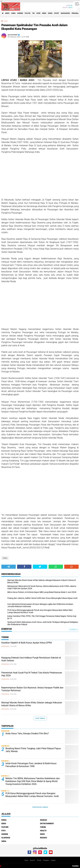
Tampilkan (73, 629)
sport (57, 13)
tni (33, 13)
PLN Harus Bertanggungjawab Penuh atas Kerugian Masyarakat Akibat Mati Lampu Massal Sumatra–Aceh (32, 795)
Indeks (53, 860)
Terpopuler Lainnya (40, 807)
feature (5, 827)
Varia (26, 860)
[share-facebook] (24, 567)
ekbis (44, 13)
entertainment (47, 823)
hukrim (20, 13)
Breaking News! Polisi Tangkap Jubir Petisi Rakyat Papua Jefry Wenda (33, 750)
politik (28, 13)
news (7, 13)
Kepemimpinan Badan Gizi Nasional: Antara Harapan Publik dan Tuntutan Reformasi (32, 689)
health (43, 831)
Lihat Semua (40, 718)
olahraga (6, 838)
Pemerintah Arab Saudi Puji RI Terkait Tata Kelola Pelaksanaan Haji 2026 (32, 674)
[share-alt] (9, 567)
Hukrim (32, 860)
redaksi (44, 838)
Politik (39, 860)
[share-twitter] (40, 567)
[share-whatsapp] (56, 567)
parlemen (75, 13)
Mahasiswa (65, 13)
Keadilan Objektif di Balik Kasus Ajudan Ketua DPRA (27, 643)
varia (13, 13)
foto (3, 831)
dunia (50, 13)
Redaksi (46, 860)
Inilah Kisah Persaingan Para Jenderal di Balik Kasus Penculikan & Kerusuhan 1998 (31, 765)
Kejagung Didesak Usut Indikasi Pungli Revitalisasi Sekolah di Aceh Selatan (31, 659)
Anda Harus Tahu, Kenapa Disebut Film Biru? (27, 733)
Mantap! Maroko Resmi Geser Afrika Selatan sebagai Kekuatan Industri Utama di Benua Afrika (32, 704)
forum (43, 827)
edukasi (44, 820)
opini (38, 13)
